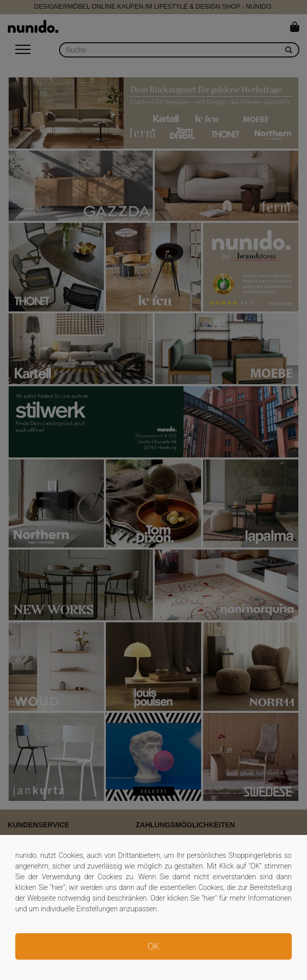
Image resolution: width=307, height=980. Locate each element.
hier (58, 887)
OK (153, 946)
